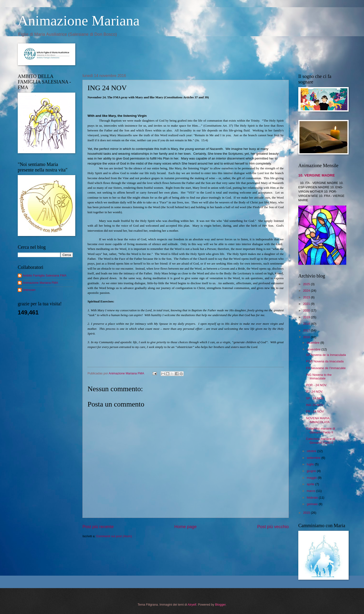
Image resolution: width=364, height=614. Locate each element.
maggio (312, 478)
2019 (307, 317)
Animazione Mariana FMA (40, 283)
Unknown (29, 290)
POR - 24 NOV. (317, 385)
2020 (307, 310)
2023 (307, 297)
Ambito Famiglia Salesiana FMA (44, 275)
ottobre (312, 451)
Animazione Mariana (79, 21)
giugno (312, 471)
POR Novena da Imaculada (325, 361)
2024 (307, 291)
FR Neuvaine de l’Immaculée (326, 368)
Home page (185, 527)
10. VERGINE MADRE (317, 175)
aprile (311, 484)
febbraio (313, 498)
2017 (307, 330)
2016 (307, 337)
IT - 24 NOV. (314, 392)
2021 (307, 304)
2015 (307, 513)
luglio (311, 464)
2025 (307, 284)
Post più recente (98, 527)
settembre (314, 458)
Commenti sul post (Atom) (114, 536)
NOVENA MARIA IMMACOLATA (318, 420)
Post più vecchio (273, 527)
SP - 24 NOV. (315, 398)
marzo (311, 491)
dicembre (314, 343)
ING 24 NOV (315, 405)
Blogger (220, 605)
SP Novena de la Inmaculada (326, 355)
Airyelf (192, 605)
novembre (314, 349)
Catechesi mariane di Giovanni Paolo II (320, 430)
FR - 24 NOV (315, 411)
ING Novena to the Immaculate (319, 377)
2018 (307, 324)
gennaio (313, 504)
